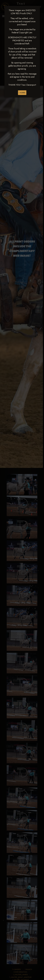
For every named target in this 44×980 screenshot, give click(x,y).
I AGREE (22, 93)
